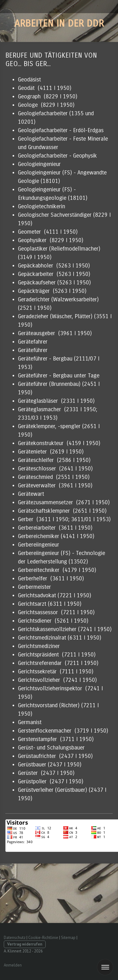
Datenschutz (15, 938)
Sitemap (68, 938)
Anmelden (13, 965)
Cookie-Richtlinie (43, 938)
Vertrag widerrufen (25, 944)
